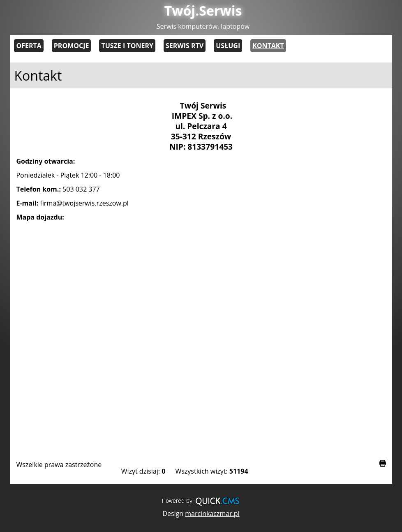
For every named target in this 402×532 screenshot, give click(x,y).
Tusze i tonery (127, 46)
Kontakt (268, 46)
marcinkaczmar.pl (212, 513)
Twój (203, 10)
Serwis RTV (185, 46)
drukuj (383, 463)
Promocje (72, 46)
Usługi (228, 46)
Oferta (29, 46)
